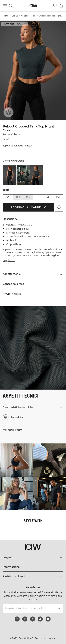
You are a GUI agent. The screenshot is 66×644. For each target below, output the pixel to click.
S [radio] (18, 197)
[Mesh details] (7, 113)
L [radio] (38, 197)
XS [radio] (8, 197)
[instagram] (25, 619)
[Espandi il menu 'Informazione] (33, 567)
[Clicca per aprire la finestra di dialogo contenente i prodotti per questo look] (16, 460)
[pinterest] (33, 619)
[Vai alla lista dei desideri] (55, 6)
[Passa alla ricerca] (11, 6)
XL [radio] (48, 197)
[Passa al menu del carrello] (61, 6)
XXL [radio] (58, 197)
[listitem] (9, 175)
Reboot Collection (12, 134)
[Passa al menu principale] (5, 6)
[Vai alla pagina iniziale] (33, 6)
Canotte (25, 16)
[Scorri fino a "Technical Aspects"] (33, 274)
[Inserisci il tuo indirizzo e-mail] (28, 608)
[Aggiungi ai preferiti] (59, 207)
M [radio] (28, 197)
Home (6, 16)
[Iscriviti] (59, 608)
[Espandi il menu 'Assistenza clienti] (33, 576)
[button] (33, 284)
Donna (15, 16)
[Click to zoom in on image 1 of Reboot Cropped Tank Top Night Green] (33, 70)
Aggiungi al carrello (29, 207)
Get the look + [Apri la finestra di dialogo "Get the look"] (14, 24)
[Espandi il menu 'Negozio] (33, 557)
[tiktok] (40, 619)
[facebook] (17, 619)
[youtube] (48, 619)
